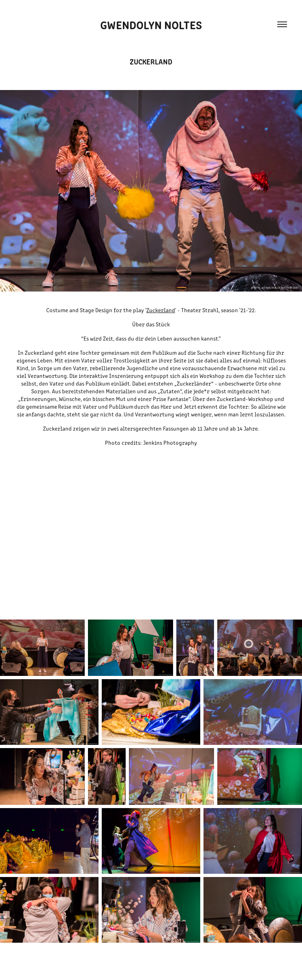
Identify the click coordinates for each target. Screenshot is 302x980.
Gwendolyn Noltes (151, 24)
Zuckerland (161, 310)
